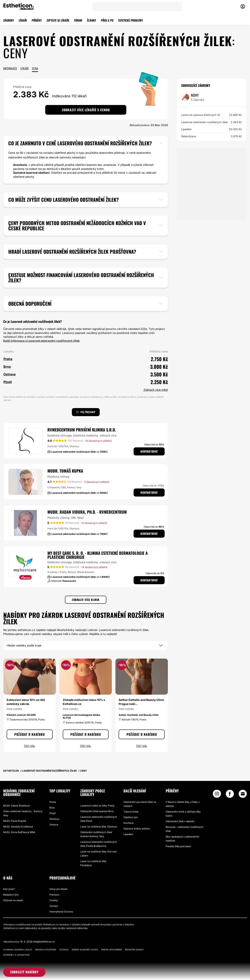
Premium (54, 895)
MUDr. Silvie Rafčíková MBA (19, 832)
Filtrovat (86, 412)
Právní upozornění (112, 950)
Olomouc (54, 819)
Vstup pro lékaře (58, 889)
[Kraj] (86, 645)
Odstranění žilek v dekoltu (180, 821)
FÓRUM (78, 20)
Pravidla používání (46, 950)
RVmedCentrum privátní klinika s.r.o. (82, 430)
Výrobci (54, 906)
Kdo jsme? (9, 889)
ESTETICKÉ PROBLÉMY (131, 20)
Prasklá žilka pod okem (178, 846)
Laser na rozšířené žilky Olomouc (99, 827)
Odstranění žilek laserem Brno (97, 811)
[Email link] (243, 794)
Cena (35, 69)
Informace (10, 69)
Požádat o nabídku (30, 734)
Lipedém (211, 129)
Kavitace (129, 823)
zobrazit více (108, 435)
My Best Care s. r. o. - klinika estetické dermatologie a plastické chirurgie (98, 555)
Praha (53, 802)
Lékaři (25, 69)
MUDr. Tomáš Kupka (65, 471)
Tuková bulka (131, 812)
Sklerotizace (211, 136)
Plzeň (53, 813)
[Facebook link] (230, 795)
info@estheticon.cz (44, 942)
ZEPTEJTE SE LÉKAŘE (58, 20)
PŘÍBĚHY (37, 20)
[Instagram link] (217, 795)
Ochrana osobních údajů (18, 950)
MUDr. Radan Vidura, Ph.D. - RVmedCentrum (87, 512)
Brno (52, 808)
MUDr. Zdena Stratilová (16, 806)
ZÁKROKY (9, 20)
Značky (54, 900)
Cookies (64, 950)
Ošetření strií (131, 817)
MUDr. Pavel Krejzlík (15, 821)
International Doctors (61, 912)
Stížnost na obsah (13, 900)
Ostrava (54, 825)
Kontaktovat (149, 451)
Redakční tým (11, 895)
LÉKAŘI (23, 20)
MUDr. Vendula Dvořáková (18, 827)
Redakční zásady (134, 950)
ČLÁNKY (92, 20)
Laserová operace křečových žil (211, 115)
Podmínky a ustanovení (16, 955)
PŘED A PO (107, 20)
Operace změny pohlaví (137, 829)
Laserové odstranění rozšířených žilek (211, 122)
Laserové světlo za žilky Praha (97, 806)
